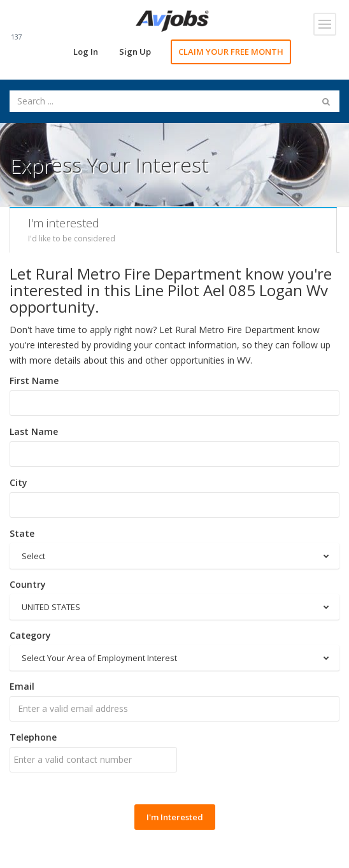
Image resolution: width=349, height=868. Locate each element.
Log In (86, 52)
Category (30, 635)
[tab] (173, 230)
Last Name (34, 431)
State (22, 533)
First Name (34, 381)
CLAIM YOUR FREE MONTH (231, 52)
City (18, 482)
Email (22, 686)
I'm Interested (175, 817)
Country (28, 584)
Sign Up (135, 52)
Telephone (33, 737)
